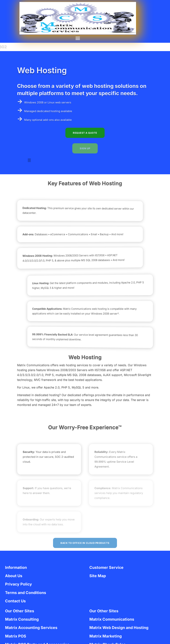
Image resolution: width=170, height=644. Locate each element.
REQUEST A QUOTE (85, 133)
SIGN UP (85, 148)
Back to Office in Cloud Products (85, 543)
